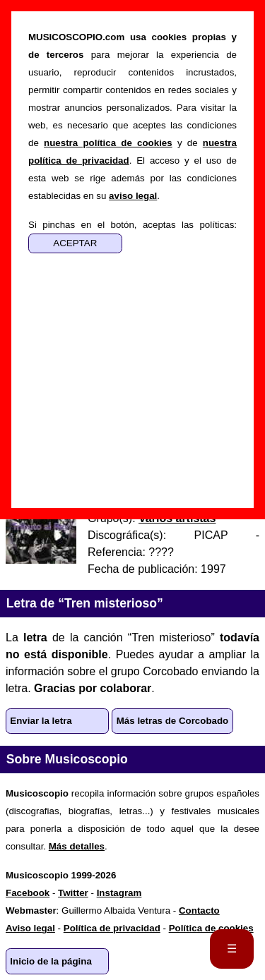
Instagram (119, 893)
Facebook (28, 893)
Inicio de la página (51, 961)
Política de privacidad (112, 928)
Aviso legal (30, 928)
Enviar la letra (41, 721)
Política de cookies (211, 928)
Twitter (73, 893)
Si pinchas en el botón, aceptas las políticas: (132, 225)
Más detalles (77, 846)
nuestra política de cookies (108, 143)
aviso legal (133, 196)
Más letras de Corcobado (173, 721)
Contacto (199, 911)
